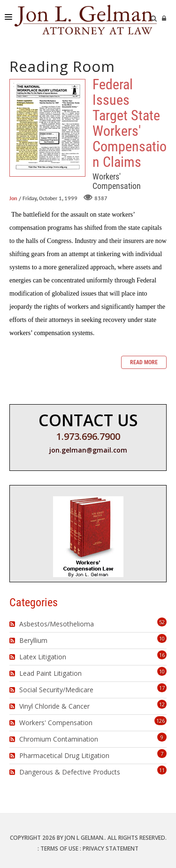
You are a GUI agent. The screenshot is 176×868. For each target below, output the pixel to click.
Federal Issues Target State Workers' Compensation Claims (47, 128)
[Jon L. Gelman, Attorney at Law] (85, 19)
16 (162, 655)
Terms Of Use (59, 848)
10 (162, 638)
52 (162, 622)
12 (162, 704)
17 (162, 688)
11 (162, 770)
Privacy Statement (111, 848)
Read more (144, 362)
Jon (13, 199)
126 (161, 721)
